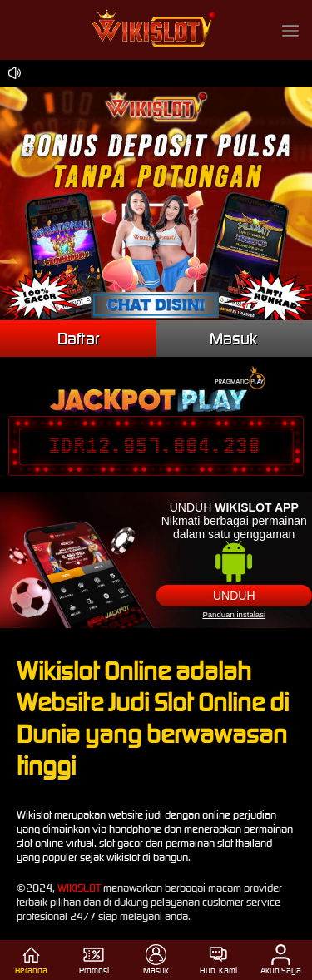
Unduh (234, 596)
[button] (290, 30)
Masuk (234, 339)
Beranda (31, 960)
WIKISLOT (79, 888)
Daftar (78, 339)
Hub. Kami (218, 960)
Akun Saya (281, 960)
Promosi (94, 960)
